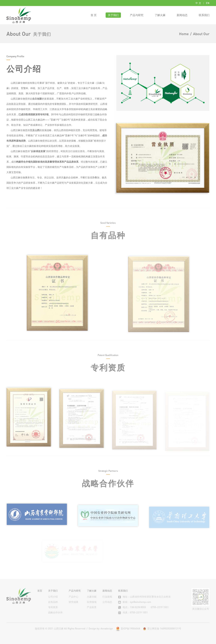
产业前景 (92, 611)
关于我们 (113, 15)
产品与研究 (137, 15)
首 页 (94, 15)
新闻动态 (182, 15)
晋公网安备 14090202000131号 (162, 632)
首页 (40, 594)
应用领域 (92, 606)
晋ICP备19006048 (130, 632)
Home (184, 34)
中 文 (198, 3)
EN (208, 3)
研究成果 (73, 606)
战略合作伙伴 (55, 616)
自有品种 (53, 606)
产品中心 (73, 600)
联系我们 (204, 15)
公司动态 (107, 606)
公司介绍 (53, 600)
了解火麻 (160, 15)
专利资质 (53, 611)
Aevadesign (107, 632)
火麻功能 (92, 600)
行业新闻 (107, 600)
